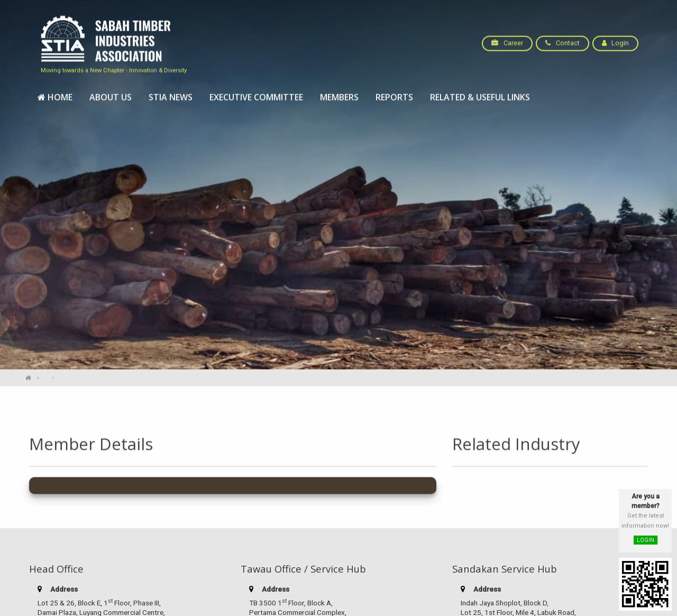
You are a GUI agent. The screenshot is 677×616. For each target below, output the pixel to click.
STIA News (171, 92)
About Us (111, 92)
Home (55, 92)
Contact (562, 37)
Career (507, 37)
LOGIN (646, 540)
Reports (394, 92)
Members (339, 92)
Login (615, 37)
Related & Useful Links (480, 92)
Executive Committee (256, 92)
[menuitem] (55, 92)
